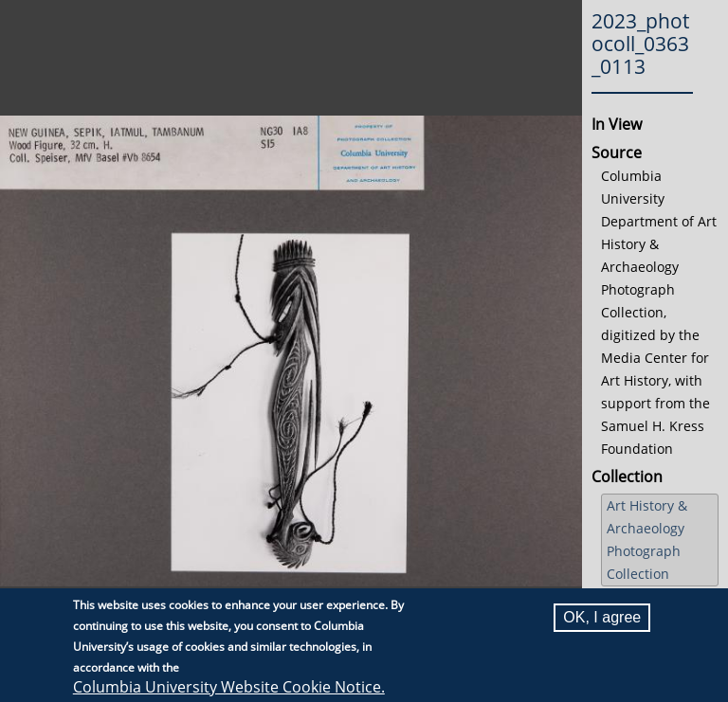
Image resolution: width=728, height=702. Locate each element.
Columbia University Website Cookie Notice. (229, 688)
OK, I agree (602, 618)
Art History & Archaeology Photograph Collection (647, 540)
